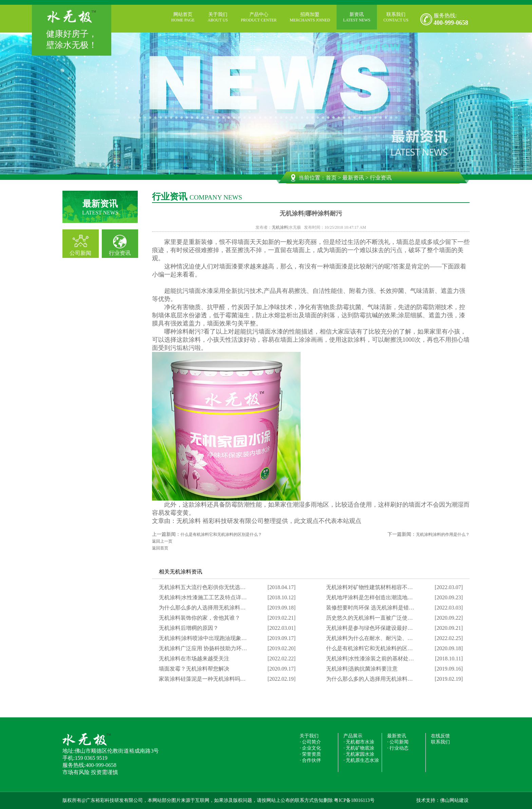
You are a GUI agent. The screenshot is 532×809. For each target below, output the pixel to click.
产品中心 (259, 17)
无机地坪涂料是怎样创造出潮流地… (369, 597)
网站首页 (183, 17)
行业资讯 (120, 253)
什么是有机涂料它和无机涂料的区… (369, 648)
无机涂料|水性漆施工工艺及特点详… (203, 597)
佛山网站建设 (454, 800)
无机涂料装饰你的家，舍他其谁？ (199, 618)
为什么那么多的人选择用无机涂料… (202, 608)
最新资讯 (353, 178)
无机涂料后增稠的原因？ (189, 628)
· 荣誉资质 (310, 754)
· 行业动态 (398, 748)
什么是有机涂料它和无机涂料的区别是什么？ (221, 534)
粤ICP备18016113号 (354, 800)
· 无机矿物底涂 (359, 748)
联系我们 (396, 17)
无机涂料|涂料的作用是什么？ (443, 534)
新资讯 (357, 17)
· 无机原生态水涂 (361, 760)
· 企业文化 (310, 748)
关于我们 (218, 17)
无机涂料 (280, 227)
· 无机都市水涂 (359, 742)
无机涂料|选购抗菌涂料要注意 (362, 669)
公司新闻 (80, 253)
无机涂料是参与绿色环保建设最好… (369, 628)
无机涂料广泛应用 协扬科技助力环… (203, 648)
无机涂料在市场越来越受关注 (194, 659)
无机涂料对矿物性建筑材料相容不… (369, 587)
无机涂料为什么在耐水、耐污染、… (369, 638)
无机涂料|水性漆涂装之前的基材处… (370, 659)
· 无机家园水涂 (359, 754)
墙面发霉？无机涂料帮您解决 (194, 669)
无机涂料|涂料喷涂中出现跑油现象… (203, 638)
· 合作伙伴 (310, 760)
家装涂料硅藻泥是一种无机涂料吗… (202, 679)
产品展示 (353, 736)
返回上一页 (162, 541)
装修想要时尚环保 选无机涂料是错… (370, 608)
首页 (331, 178)
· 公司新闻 (398, 742)
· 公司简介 (310, 742)
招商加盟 (310, 17)
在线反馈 (440, 736)
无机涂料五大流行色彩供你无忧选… (202, 587)
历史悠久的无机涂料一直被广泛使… (369, 618)
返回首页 (160, 548)
